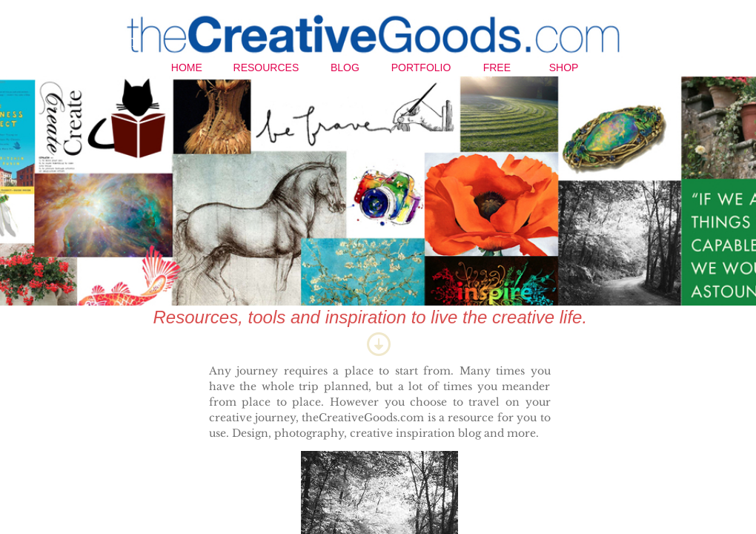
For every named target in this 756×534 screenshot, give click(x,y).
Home (187, 67)
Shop (564, 67)
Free (497, 67)
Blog (345, 67)
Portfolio (421, 67)
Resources (266, 67)
